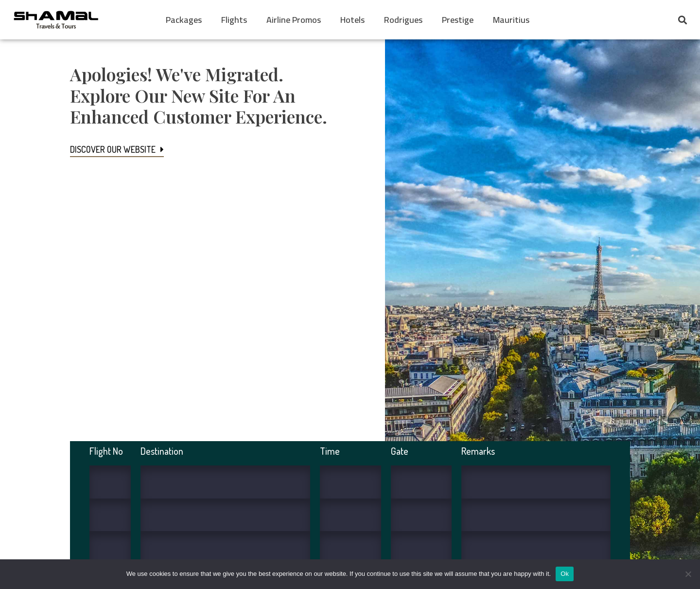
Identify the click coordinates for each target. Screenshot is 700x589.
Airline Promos (294, 20)
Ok (565, 574)
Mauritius (511, 20)
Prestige (458, 20)
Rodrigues (403, 20)
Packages (184, 20)
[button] (682, 20)
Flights (234, 20)
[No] (688, 574)
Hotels (352, 20)
